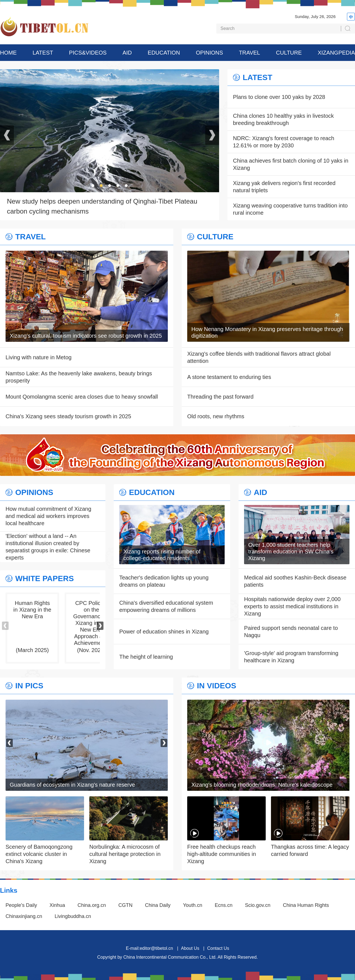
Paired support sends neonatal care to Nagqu (291, 632)
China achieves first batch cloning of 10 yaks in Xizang (291, 164)
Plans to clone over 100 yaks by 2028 (279, 97)
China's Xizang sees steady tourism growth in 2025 (68, 416)
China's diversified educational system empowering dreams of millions (166, 606)
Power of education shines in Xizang (164, 632)
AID (127, 53)
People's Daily (21, 905)
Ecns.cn (224, 905)
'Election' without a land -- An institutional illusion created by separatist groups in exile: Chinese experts (48, 547)
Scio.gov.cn (258, 905)
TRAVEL (249, 53)
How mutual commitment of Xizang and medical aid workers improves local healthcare (48, 516)
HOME (8, 53)
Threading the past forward (220, 397)
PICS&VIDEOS (88, 53)
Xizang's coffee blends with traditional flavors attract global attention (259, 357)
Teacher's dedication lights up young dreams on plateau (164, 581)
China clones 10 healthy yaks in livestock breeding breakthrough (283, 119)
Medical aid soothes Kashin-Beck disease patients (295, 581)
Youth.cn (193, 905)
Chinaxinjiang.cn (24, 916)
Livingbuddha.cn (73, 916)
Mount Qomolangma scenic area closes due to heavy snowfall (82, 397)
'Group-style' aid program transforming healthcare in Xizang (291, 657)
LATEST (43, 53)
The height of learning (146, 657)
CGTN (125, 905)
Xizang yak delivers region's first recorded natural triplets (284, 187)
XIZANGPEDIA (336, 53)
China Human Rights (306, 905)
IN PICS (29, 686)
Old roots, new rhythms (216, 416)
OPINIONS (209, 53)
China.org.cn (92, 905)
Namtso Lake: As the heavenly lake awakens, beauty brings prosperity (79, 377)
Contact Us (218, 948)
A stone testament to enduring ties (229, 377)
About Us (190, 948)
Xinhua (57, 905)
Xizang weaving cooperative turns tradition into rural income (290, 209)
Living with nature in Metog (39, 357)
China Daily (158, 905)
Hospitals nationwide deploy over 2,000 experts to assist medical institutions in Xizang (292, 606)
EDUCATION (164, 53)
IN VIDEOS (217, 686)
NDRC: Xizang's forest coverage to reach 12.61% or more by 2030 (284, 142)
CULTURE (289, 53)
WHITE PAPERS (45, 579)
